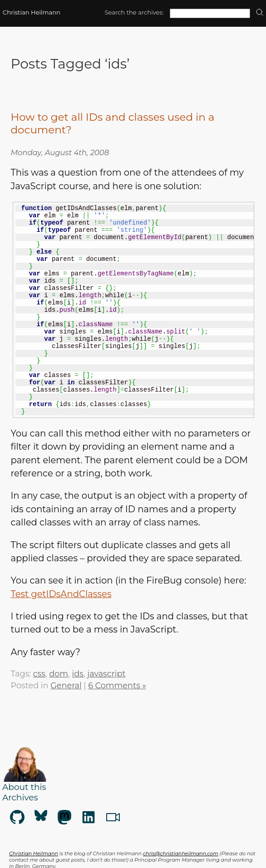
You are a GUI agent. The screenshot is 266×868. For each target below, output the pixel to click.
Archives (20, 797)
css (39, 674)
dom (59, 674)
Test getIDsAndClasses (61, 594)
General (66, 685)
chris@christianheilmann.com (181, 853)
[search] (260, 13)
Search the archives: (134, 12)
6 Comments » (117, 685)
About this (24, 787)
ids (78, 674)
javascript (106, 674)
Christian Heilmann (32, 12)
